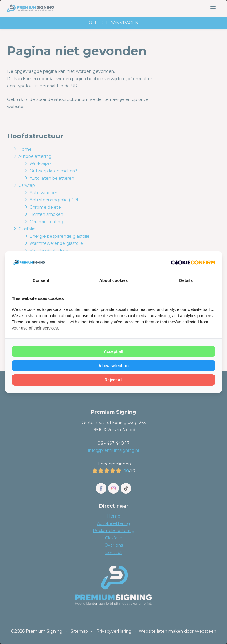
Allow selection (113, 366)
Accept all (113, 351)
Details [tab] (186, 280)
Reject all (113, 380)
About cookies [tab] (113, 280)
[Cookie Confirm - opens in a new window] (193, 262)
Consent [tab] (41, 280)
